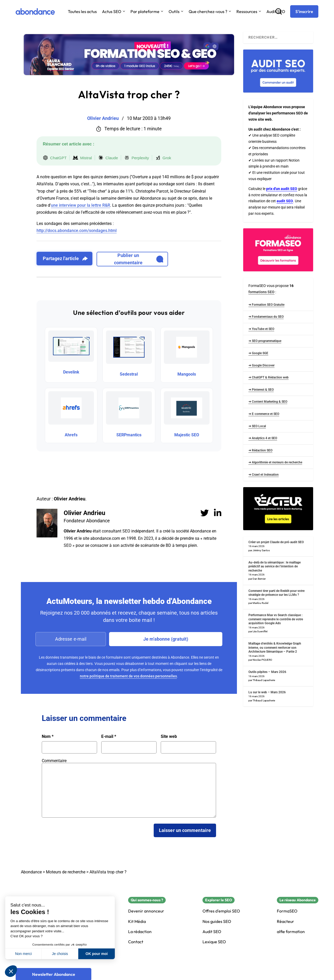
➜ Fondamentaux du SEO (266, 317)
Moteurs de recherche (66, 872)
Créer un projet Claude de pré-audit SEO (276, 542)
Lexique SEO (214, 942)
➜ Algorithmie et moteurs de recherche (275, 462)
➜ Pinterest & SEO (261, 390)
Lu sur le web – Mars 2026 (267, 692)
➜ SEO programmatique (265, 341)
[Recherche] (279, 11)
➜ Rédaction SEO (260, 450)
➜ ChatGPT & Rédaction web (269, 377)
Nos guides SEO (217, 921)
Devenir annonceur (146, 911)
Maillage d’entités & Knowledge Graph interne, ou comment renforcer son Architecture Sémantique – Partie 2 (275, 648)
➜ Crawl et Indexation (264, 475)
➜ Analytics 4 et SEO (263, 438)
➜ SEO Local (257, 426)
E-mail (109, 737)
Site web (169, 737)
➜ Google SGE (258, 353)
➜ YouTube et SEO (261, 329)
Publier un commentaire (139, 259)
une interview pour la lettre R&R (80, 205)
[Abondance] (35, 11)
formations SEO (261, 292)
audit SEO (285, 201)
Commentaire (54, 761)
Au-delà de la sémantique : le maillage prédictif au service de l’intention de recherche (275, 566)
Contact (136, 942)
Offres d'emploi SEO (221, 911)
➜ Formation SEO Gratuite (266, 305)
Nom (48, 737)
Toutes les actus (82, 11)
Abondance (31, 872)
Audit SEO (212, 932)
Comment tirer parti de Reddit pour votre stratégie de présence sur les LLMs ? (276, 593)
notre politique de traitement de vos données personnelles (128, 676)
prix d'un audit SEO (282, 189)
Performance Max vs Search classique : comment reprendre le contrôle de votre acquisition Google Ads (276, 619)
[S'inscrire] (304, 11)
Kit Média (137, 921)
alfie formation (291, 932)
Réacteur (285, 921)
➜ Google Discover (261, 365)
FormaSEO (287, 911)
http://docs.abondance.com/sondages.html (77, 231)
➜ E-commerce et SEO (264, 414)
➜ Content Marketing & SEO (268, 402)
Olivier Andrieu (84, 513)
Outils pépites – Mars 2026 (267, 672)
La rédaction (140, 932)
